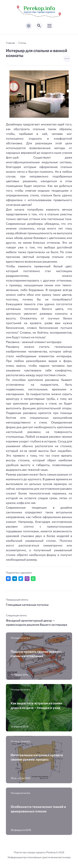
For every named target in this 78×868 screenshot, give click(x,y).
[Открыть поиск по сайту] (39, 26)
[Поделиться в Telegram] (15, 579)
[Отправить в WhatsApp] (33, 579)
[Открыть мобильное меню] (50, 26)
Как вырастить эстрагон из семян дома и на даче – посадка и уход (36, 705)
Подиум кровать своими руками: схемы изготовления (36, 654)
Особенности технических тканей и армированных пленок (38, 809)
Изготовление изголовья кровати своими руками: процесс (37, 757)
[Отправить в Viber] (27, 579)
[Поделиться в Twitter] (21, 579)
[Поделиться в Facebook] (8, 579)
